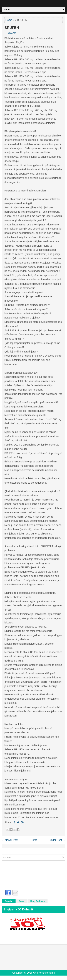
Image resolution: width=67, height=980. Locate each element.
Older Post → (58, 840)
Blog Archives (38, 901)
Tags (22, 901)
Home (9, 20)
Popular (9, 901)
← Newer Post (10, 840)
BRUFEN (12, 28)
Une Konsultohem (43, 973)
